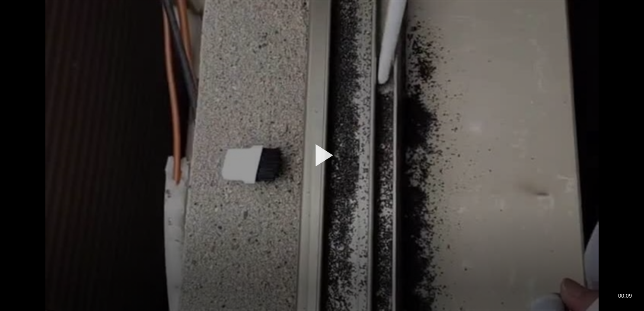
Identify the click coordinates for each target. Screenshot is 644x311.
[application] (322, 155)
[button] (322, 155)
